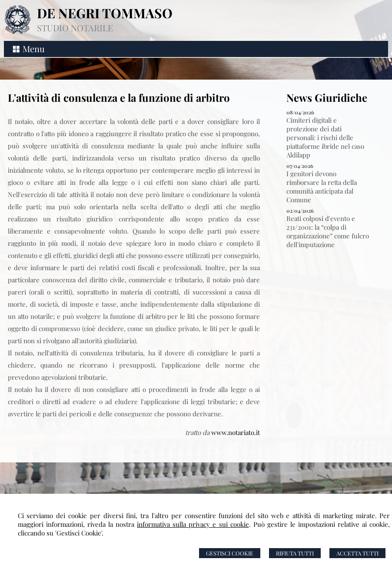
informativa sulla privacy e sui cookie (193, 524)
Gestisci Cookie (230, 553)
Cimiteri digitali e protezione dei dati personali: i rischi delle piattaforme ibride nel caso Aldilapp (325, 137)
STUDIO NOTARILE (75, 28)
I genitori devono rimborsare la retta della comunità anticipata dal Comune (322, 187)
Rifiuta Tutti (295, 553)
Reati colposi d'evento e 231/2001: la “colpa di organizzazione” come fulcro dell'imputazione (328, 231)
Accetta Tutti (357, 553)
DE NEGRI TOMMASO (105, 13)
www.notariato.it (236, 432)
